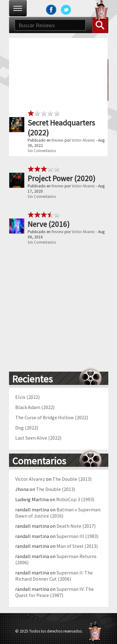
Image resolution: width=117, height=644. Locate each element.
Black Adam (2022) (35, 407)
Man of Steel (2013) (77, 546)
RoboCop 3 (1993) (75, 499)
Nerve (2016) (49, 224)
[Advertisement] (58, 96)
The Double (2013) (72, 479)
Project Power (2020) (61, 178)
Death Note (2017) (76, 526)
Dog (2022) (27, 428)
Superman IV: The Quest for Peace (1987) (54, 592)
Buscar (100, 25)
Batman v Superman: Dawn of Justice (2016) (58, 513)
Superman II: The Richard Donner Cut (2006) (54, 576)
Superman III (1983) (77, 536)
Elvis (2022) (27, 397)
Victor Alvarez (83, 140)
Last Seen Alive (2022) (38, 438)
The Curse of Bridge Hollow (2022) (52, 417)
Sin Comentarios (42, 151)
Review (58, 140)
